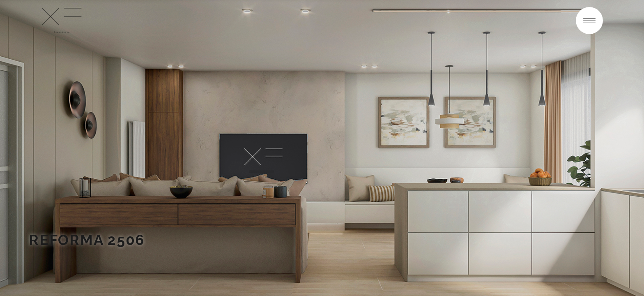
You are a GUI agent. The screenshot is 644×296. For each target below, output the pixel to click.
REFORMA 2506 (87, 240)
